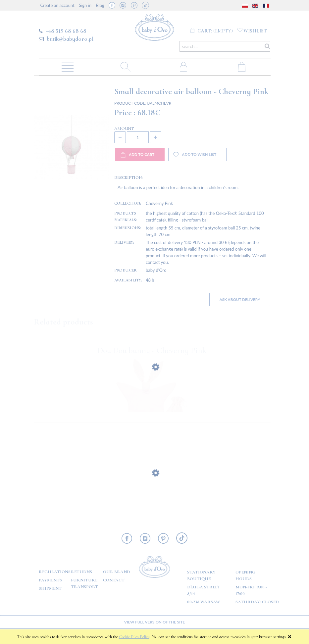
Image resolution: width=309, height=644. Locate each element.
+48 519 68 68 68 (66, 31)
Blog (100, 5)
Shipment (50, 588)
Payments (50, 580)
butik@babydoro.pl (70, 39)
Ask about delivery (240, 299)
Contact (114, 580)
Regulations (55, 572)
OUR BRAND (117, 572)
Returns (81, 572)
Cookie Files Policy (134, 637)
